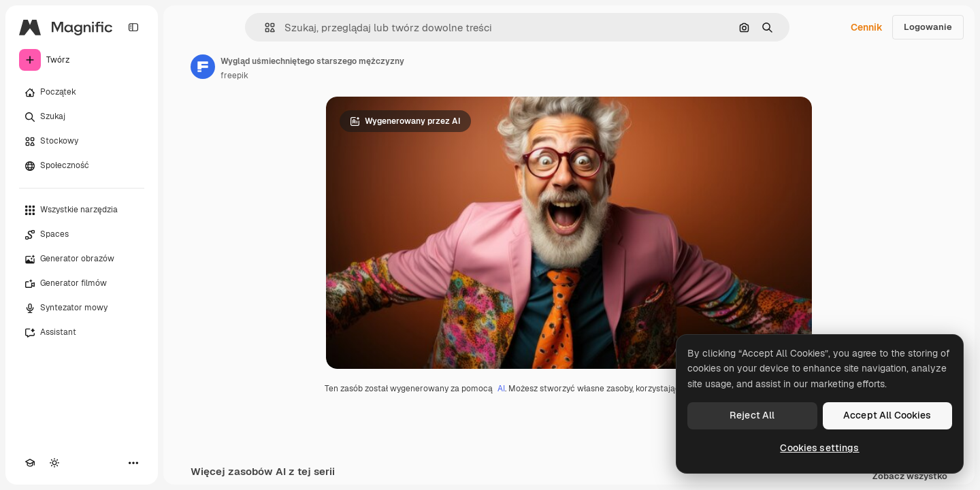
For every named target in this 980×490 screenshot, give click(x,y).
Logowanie (928, 27)
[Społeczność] (82, 166)
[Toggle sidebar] (133, 27)
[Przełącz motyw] (54, 463)
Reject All (752, 415)
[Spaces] (82, 235)
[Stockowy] (82, 142)
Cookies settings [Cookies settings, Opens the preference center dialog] (819, 448)
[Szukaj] (82, 117)
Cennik (867, 27)
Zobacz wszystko (910, 477)
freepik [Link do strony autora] (234, 76)
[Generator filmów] (82, 284)
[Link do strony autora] (203, 67)
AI (501, 389)
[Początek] (82, 93)
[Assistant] (82, 333)
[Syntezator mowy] (82, 308)
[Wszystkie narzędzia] (82, 210)
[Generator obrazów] (82, 259)
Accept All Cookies (887, 415)
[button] (264, 28)
